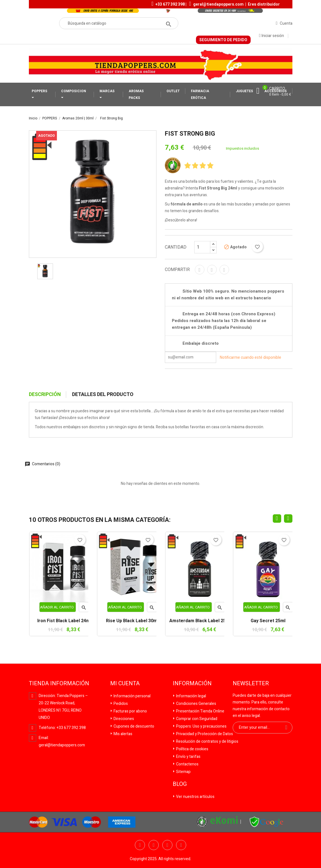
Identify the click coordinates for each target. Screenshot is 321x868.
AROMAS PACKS (136, 94)
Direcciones (123, 719)
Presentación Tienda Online (200, 711)
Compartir (200, 270)
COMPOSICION (74, 91)
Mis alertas (123, 734)
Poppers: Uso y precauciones (201, 726)
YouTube (167, 845)
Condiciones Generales (196, 704)
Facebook (140, 845)
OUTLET (173, 91)
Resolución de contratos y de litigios (207, 741)
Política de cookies (192, 749)
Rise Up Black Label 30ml (132, 621)
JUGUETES (244, 91)
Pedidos (120, 704)
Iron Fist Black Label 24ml (64, 621)
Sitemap (183, 772)
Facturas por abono (130, 711)
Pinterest (224, 270)
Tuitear (212, 270)
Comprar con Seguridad (196, 719)
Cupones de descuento (133, 726)
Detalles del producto (103, 395)
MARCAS (107, 91)
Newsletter (251, 684)
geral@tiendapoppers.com (218, 4)
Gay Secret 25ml (268, 621)
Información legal (191, 696)
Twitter (154, 845)
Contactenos (187, 764)
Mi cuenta (125, 684)
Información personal (132, 696)
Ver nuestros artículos (195, 797)
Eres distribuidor (264, 4)
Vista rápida (84, 608)
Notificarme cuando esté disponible (250, 357)
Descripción (45, 395)
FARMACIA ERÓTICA (200, 94)
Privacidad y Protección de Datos (204, 734)
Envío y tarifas (188, 757)
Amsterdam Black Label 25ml (200, 621)
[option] (45, 271)
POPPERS (40, 91)
